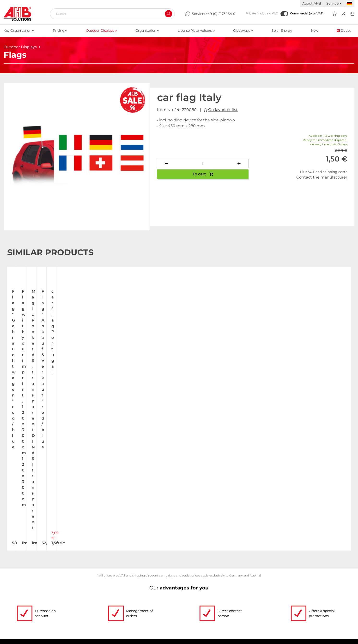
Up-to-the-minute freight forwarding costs (229, 589)
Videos (79, 589)
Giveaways (243, 31)
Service (334, 3)
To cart (203, 174)
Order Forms (86, 598)
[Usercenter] (343, 14)
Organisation (147, 31)
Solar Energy (282, 31)
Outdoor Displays (101, 31)
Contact (28, 616)
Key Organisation (19, 31)
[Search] (110, 14)
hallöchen (234, 638)
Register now (265, 480)
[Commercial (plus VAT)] (284, 14)
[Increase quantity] (239, 163)
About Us (29, 589)
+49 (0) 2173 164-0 (221, 14)
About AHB (312, 3)
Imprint (299, 607)
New (315, 31)
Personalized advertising (99, 616)
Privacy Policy (306, 598)
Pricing (60, 31)
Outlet (344, 31)
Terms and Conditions (315, 589)
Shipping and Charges (207, 598)
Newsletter (303, 616)
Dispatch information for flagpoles (220, 607)
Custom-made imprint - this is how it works (119, 607)
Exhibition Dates (37, 607)
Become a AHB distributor (212, 616)
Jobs (24, 598)
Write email (133, 538)
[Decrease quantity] (166, 163)
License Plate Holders (196, 31)
